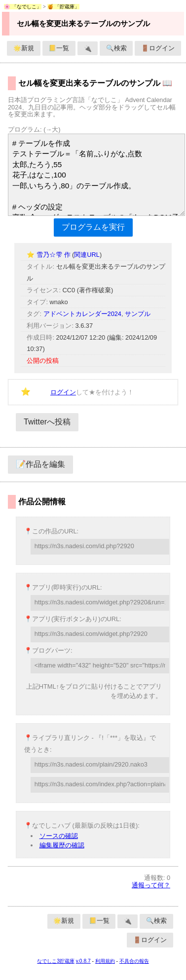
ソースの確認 (59, 836)
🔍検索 (116, 48)
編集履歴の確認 (62, 845)
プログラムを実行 (93, 227)
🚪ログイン (158, 48)
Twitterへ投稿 (47, 422)
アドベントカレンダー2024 (82, 314)
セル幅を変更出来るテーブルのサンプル (83, 23)
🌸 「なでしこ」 (23, 7)
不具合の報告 (134, 961)
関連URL (87, 255)
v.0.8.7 (83, 961)
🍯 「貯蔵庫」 (64, 7)
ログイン (63, 392)
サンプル (138, 314)
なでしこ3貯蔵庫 (56, 961)
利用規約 (105, 961)
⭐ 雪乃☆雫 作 (49, 255)
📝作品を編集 (40, 464)
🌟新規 (24, 48)
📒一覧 (59, 48)
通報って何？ (151, 885)
